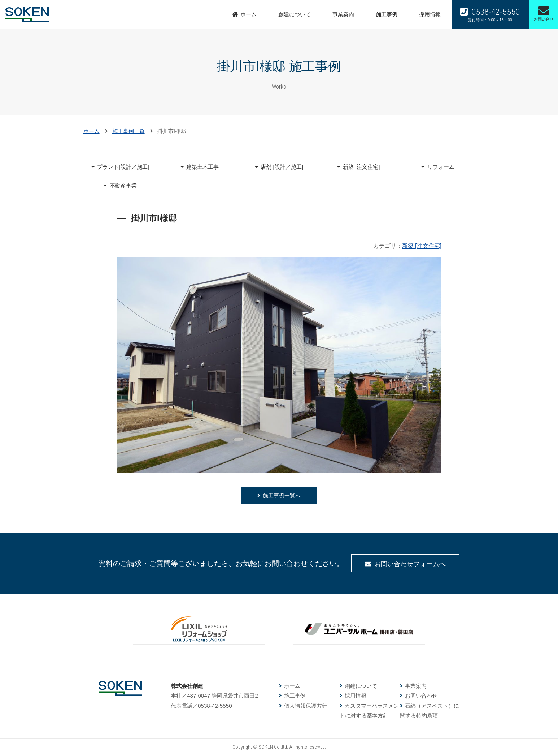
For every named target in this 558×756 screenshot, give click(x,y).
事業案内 (343, 14)
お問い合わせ (421, 696)
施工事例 (387, 14)
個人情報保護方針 (306, 706)
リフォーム (441, 167)
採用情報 (430, 14)
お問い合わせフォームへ (410, 564)
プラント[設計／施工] (123, 167)
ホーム (249, 14)
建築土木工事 (202, 167)
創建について (295, 14)
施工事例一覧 (128, 131)
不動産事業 (123, 186)
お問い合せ (544, 13)
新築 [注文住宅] (361, 167)
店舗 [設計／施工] (282, 167)
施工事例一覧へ (282, 495)
